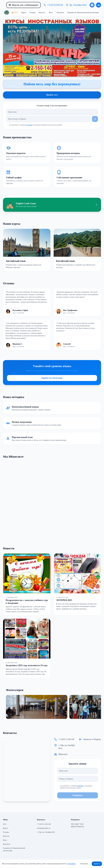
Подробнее (72, 864)
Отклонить (84, 864)
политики (29, 125)
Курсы (5, 828)
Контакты (7, 844)
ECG (5, 824)
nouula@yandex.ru (44, 828)
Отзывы (6, 832)
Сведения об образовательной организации (14, 849)
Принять (97, 864)
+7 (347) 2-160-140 (66, 739)
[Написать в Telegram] (92, 5)
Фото (5, 840)
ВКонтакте (63, 754)
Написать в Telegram (92, 739)
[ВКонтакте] (99, 5)
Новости (6, 836)
